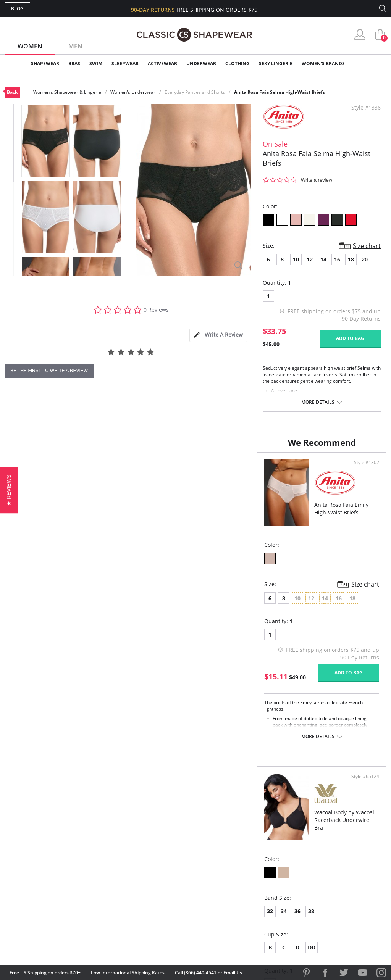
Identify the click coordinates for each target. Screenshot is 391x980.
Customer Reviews (260, 854)
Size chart (367, 246)
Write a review (317, 180)
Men (75, 46)
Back (12, 92)
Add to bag (350, 338)
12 (310, 259)
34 (223, 605)
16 (337, 259)
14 (323, 259)
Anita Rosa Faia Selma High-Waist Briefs (280, 92)
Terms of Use (64, 945)
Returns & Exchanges (165, 891)
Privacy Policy (254, 891)
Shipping (146, 879)
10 (296, 259)
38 (251, 605)
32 (210, 605)
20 (365, 259)
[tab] (218, 335)
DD (251, 641)
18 (351, 259)
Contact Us (150, 904)
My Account (151, 854)
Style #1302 (172, 470)
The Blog (246, 879)
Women (30, 46)
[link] (315, 930)
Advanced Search (159, 842)
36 (237, 605)
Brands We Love (256, 867)
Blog (17, 9)
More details (318, 402)
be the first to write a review (49, 371)
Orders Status (155, 867)
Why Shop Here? (256, 842)
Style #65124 (363, 470)
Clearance (370, 64)
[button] (9, 490)
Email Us (233, 973)
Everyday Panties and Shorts (195, 92)
